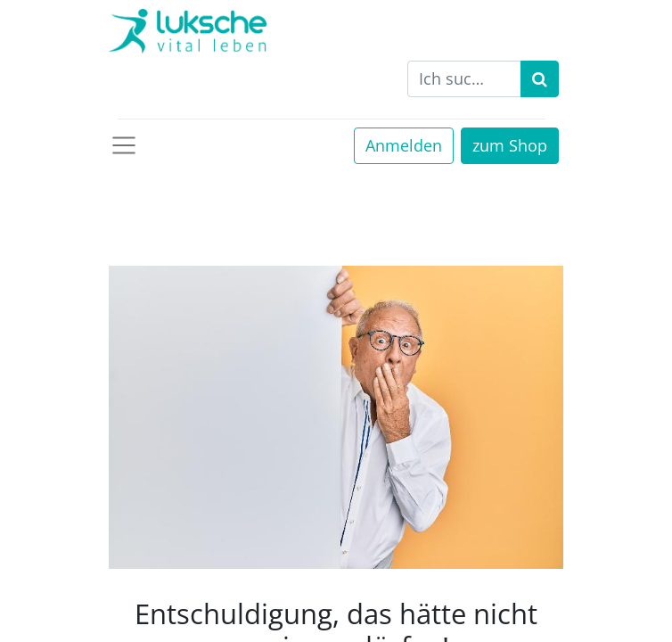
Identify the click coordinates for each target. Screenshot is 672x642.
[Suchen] (540, 79)
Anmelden (404, 145)
